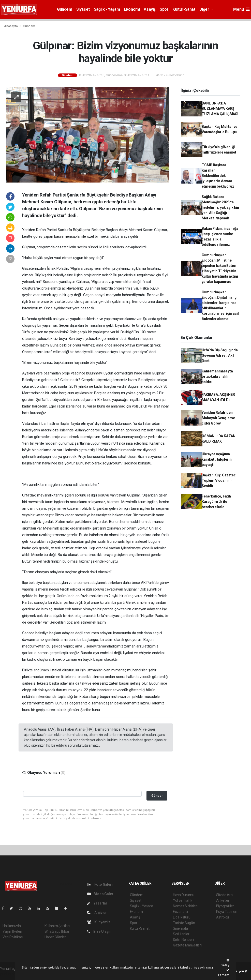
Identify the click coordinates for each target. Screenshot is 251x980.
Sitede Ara (224, 895)
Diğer (205, 9)
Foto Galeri (100, 884)
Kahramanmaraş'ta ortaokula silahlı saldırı (217, 376)
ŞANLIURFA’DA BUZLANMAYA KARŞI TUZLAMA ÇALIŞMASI (220, 109)
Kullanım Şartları (57, 926)
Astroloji (223, 917)
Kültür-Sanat (184, 9)
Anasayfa (11, 26)
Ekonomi (132, 9)
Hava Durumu (184, 895)
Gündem (65, 9)
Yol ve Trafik (183, 900)
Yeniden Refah (34, 230)
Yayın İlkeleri (12, 931)
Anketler (223, 900)
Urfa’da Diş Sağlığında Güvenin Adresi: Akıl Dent (220, 355)
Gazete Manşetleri (187, 945)
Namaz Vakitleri (185, 906)
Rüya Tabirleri (227, 912)
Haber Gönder (55, 937)
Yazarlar (97, 903)
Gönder (157, 796)
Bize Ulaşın (99, 931)
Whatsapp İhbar (57, 931)
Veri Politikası (13, 937)
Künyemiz (99, 922)
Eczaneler (181, 912)
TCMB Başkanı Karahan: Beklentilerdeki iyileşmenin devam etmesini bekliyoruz (218, 176)
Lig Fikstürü (182, 917)
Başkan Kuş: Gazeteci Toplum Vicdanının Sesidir (219, 480)
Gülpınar (160, 230)
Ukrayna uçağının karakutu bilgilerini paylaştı (217, 459)
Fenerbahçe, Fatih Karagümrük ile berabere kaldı (216, 502)
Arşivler (97, 913)
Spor (164, 9)
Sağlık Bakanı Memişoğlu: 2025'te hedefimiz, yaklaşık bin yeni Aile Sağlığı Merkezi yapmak (220, 207)
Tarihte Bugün (184, 923)
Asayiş (150, 9)
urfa (69, 230)
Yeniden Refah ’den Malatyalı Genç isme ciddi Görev (218, 418)
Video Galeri (101, 894)
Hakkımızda (12, 926)
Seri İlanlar (181, 934)
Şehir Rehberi (183, 940)
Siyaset (83, 9)
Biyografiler (225, 906)
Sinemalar (181, 928)
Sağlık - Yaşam (107, 9)
